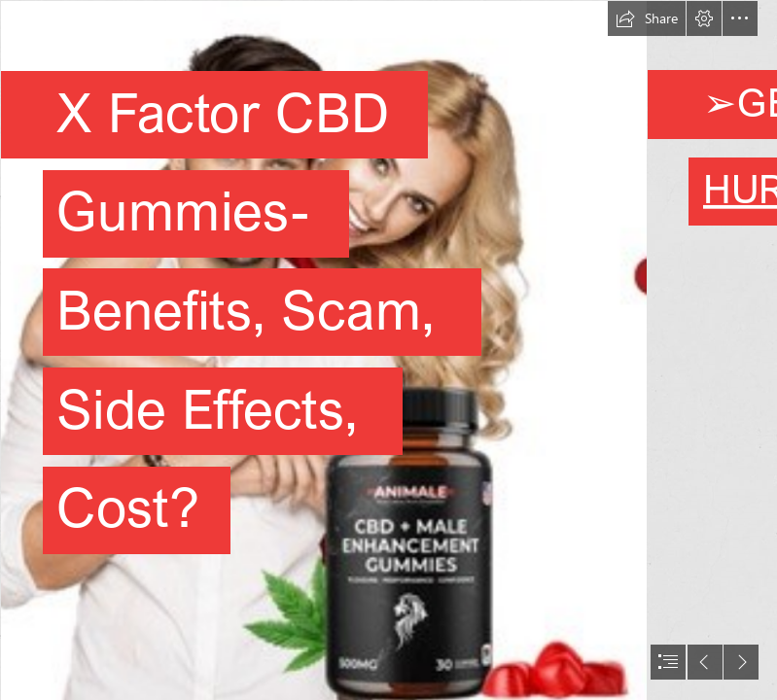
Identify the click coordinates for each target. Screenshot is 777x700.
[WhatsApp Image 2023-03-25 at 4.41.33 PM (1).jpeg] (323, 350)
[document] (388, 350)
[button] (647, 18)
